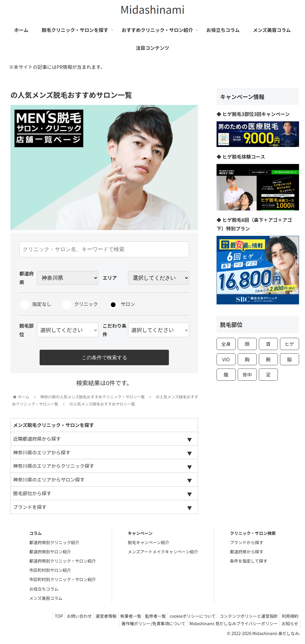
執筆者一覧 (120, 618)
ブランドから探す (247, 544)
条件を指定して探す (249, 563)
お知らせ (289, 626)
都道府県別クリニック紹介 (54, 544)
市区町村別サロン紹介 (50, 572)
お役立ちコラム (44, 591)
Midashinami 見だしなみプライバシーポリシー (230, 626)
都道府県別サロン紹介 (50, 553)
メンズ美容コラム (46, 600)
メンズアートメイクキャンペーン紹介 (163, 553)
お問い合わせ (63, 618)
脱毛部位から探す (32, 495)
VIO (226, 359)
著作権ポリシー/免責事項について (147, 626)
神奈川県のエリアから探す (42, 454)
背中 (247, 374)
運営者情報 (93, 618)
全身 (226, 344)
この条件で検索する (104, 358)
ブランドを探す (30, 509)
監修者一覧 (147, 618)
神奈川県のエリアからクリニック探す (54, 468)
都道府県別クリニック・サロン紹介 (63, 563)
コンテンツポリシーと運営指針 (245, 618)
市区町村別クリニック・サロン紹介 (63, 581)
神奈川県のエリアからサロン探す (49, 482)
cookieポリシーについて (187, 618)
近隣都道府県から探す (37, 440)
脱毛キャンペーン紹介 (148, 544)
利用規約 (289, 618)
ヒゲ (290, 344)
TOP (41, 618)
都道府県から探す (247, 553)
